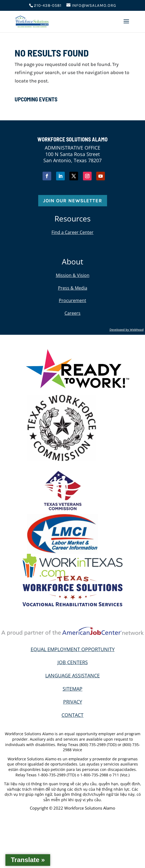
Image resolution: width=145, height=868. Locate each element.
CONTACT (72, 715)
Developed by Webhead (127, 330)
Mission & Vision (73, 275)
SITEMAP (72, 689)
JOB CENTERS (73, 662)
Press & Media (73, 288)
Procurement (72, 300)
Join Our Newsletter (73, 201)
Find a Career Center (72, 232)
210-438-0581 (48, 5)
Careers (72, 313)
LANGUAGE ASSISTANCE (72, 675)
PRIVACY (73, 702)
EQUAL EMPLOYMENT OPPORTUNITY (73, 649)
